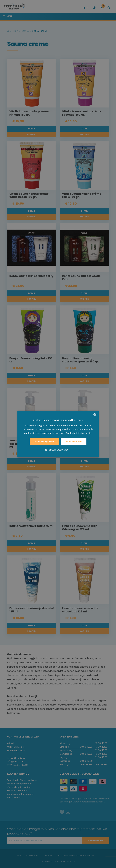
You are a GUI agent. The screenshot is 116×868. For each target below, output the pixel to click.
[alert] (58, 434)
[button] (58, 450)
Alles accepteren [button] (44, 442)
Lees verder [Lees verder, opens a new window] (87, 433)
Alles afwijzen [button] (74, 442)
